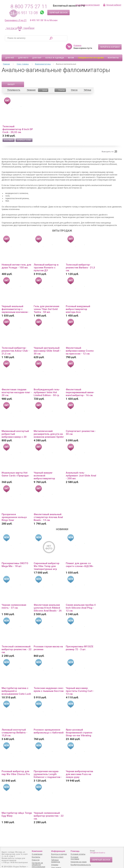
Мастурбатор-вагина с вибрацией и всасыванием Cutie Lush (16, 682)
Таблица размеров (56, 861)
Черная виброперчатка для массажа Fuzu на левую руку (79, 765)
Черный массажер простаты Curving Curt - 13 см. (80, 682)
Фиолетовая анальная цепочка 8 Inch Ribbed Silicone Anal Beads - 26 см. (48, 599)
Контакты (113, 49)
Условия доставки (75, 858)
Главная (6, 55)
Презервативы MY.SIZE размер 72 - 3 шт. (80, 639)
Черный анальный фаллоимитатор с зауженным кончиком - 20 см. (15, 300)
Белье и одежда (55, 49)
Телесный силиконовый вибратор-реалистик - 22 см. (17, 640)
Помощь (75, 851)
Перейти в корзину (110, 38)
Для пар (37, 49)
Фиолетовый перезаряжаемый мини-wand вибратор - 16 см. (80, 383)
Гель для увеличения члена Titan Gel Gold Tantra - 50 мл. (46, 300)
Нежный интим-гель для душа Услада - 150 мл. (16, 257)
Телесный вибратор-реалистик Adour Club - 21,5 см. (15, 342)
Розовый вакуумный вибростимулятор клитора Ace (78, 300)
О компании (37, 854)
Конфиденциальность (81, 865)
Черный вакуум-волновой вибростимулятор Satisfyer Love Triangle (47, 466)
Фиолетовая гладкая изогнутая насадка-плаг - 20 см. (17, 383)
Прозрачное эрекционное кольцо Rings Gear (14, 508)
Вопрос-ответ (57, 857)
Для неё (10, 49)
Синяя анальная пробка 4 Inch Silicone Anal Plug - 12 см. (81, 599)
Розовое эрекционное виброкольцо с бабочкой (49, 722)
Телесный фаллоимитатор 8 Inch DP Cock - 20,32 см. (18, 120)
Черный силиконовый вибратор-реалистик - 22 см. (49, 807)
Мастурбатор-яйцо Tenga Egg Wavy (17, 805)
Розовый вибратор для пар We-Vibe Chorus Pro (16, 764)
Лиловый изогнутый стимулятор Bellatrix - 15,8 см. (14, 723)
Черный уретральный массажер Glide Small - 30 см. (47, 342)
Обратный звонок (58, 13)
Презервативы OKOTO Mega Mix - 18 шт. (15, 555)
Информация (58, 851)
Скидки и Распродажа (91, 49)
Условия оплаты (78, 854)
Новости (36, 860)
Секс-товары (23, 55)
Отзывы (55, 865)
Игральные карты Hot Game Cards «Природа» (15, 465)
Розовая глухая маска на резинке (48, 639)
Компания (37, 851)
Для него (23, 49)
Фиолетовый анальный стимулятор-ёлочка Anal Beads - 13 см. (48, 508)
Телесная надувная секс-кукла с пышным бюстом (49, 680)
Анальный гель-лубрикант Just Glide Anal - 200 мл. (81, 466)
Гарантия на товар (79, 862)
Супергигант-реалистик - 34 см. (81, 423)
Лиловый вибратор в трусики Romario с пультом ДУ (46, 258)
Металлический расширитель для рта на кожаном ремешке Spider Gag (49, 425)
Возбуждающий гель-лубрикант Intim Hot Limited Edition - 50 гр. (47, 383)
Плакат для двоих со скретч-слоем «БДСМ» (80, 555)
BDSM (71, 49)
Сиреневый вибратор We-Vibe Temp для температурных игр (47, 557)
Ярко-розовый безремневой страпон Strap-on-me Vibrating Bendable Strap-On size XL (79, 723)
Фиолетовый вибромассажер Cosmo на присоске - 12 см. (80, 342)
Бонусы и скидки (59, 854)
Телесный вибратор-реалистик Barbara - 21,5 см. (80, 258)
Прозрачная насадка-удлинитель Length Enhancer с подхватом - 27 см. (48, 765)
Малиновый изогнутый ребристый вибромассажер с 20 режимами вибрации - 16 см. (17, 425)
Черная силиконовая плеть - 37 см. (14, 597)
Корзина (77, 36)
